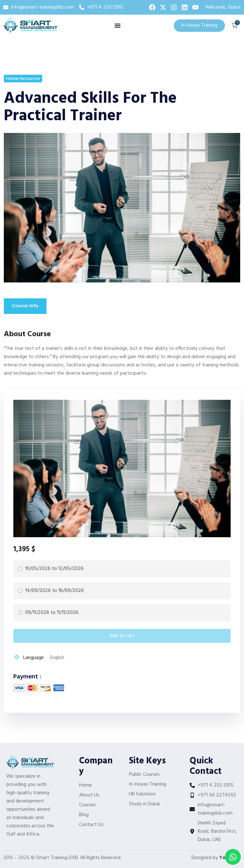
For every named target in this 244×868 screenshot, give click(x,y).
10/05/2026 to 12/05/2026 (54, 568)
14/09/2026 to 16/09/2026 (54, 590)
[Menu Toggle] (118, 25)
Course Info (25, 306)
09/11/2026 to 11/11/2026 (52, 612)
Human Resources (23, 79)
